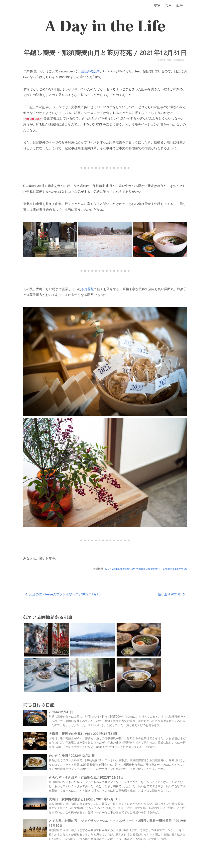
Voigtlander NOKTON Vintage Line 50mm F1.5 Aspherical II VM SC (149, 569)
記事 (180, 5)
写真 (168, 5)
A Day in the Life (105, 26)
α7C (107, 569)
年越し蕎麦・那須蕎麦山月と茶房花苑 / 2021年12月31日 (105, 53)
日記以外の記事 (89, 71)
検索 (157, 5)
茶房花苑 (87, 289)
